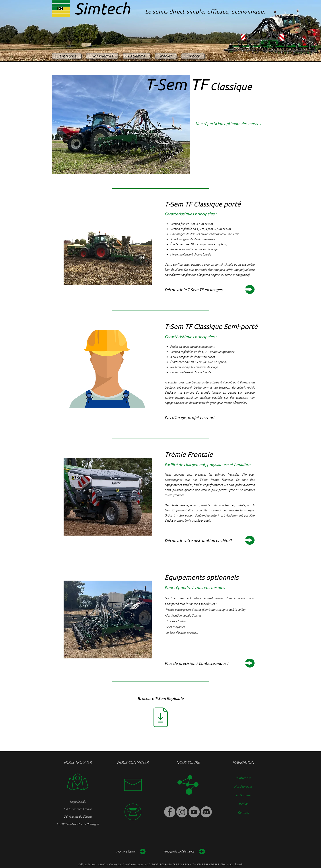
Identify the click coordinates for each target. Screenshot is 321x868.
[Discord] (206, 812)
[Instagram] (182, 812)
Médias (243, 804)
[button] (209, 417)
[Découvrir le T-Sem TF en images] (209, 290)
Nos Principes (243, 787)
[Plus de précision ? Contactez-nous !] (209, 663)
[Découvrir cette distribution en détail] (209, 540)
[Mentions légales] (131, 851)
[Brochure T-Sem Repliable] (160, 698)
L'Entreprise (243, 778)
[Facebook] (170, 812)
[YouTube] (194, 812)
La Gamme (243, 795)
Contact (243, 812)
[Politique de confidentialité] (184, 851)
